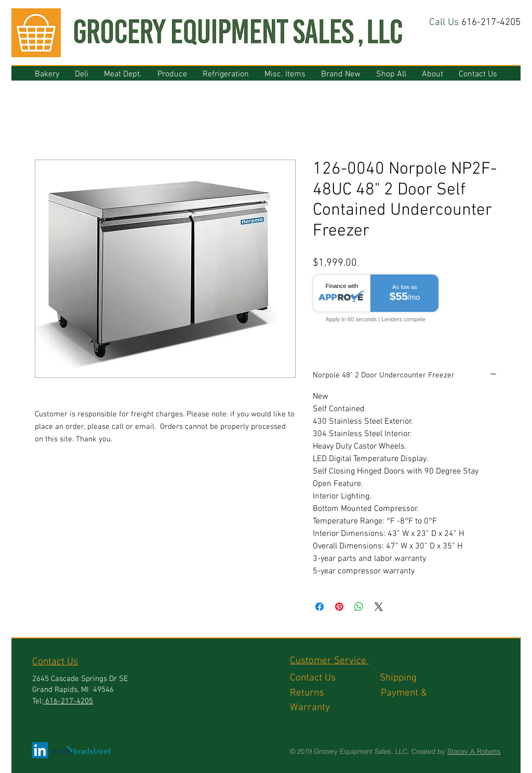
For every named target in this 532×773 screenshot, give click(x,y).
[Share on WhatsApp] (359, 607)
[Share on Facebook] (320, 607)
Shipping (400, 678)
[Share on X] (379, 607)
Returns (335, 693)
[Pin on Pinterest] (339, 607)
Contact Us (335, 678)
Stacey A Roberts (474, 751)
